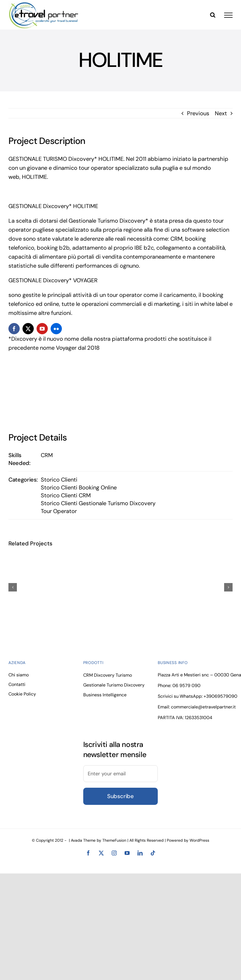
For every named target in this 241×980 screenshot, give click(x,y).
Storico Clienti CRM (66, 495)
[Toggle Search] (213, 15)
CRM (47, 455)
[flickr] (56, 329)
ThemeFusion (114, 840)
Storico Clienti (59, 480)
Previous (198, 113)
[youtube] (42, 329)
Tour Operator (59, 511)
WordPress (199, 840)
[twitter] (28, 329)
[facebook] (14, 329)
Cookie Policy (22, 694)
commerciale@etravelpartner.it (203, 707)
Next (221, 113)
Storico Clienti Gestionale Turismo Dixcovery (98, 503)
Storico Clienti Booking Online (79, 487)
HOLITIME (34, 177)
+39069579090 (220, 696)
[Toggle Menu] (228, 15)
